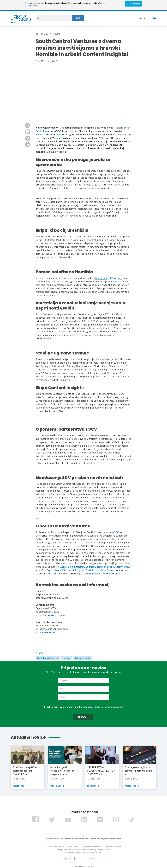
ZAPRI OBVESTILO (133, 4)
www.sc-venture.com (48, 632)
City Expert (48, 570)
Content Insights (65, 135)
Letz (109, 567)
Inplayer (101, 567)
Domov (45, 34)
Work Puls (61, 570)
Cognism (90, 567)
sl (141, 19)
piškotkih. (34, 6)
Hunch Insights (76, 570)
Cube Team (107, 570)
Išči (78, 18)
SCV (116, 532)
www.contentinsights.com (50, 615)
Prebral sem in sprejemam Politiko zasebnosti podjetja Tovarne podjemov (85, 707)
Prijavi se (83, 717)
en (146, 19)
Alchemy (118, 567)
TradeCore (91, 570)
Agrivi (63, 567)
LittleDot (79, 567)
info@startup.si (67, 859)
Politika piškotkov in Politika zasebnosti (91, 859)
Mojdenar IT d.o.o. (87, 867)
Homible (40, 135)
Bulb (70, 567)
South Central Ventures (108, 278)
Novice (57, 34)
